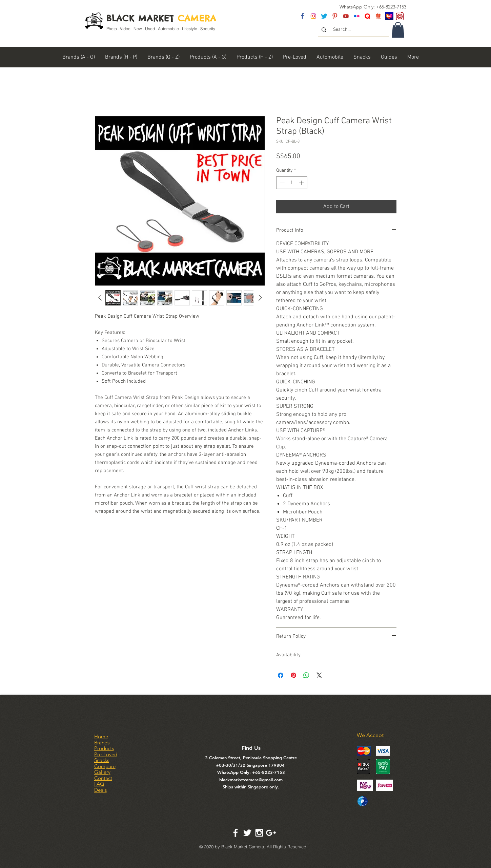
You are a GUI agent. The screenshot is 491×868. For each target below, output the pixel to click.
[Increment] (302, 183)
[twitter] (324, 16)
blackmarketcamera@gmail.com (251, 780)
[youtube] (346, 16)
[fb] (302, 16)
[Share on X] (319, 675)
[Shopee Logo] (378, 16)
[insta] (313, 16)
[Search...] (354, 30)
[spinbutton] (292, 183)
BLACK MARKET (161, 18)
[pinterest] (335, 16)
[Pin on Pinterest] (293, 675)
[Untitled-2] (367, 16)
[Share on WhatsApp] (306, 675)
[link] (398, 30)
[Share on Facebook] (281, 675)
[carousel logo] (400, 16)
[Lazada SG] (389, 16)
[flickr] (357, 16)
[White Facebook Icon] (236, 833)
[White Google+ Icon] (271, 833)
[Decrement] (281, 183)
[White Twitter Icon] (247, 833)
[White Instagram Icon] (259, 833)
